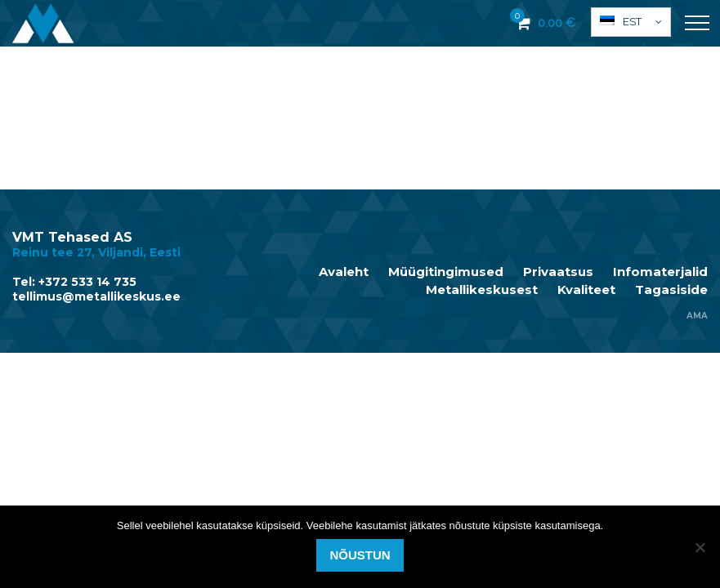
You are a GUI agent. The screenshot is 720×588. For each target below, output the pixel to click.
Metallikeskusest (482, 290)
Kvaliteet (586, 290)
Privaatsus (558, 272)
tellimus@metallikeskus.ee (96, 296)
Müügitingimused (446, 272)
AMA (697, 316)
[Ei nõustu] (700, 547)
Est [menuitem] (632, 22)
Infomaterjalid (660, 272)
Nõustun (360, 555)
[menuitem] (631, 22)
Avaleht (344, 272)
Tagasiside (671, 290)
